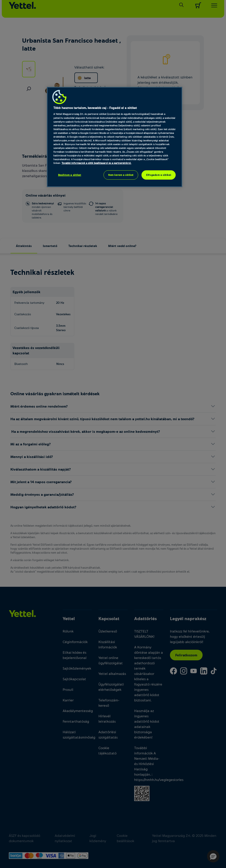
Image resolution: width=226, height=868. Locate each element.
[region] (115, 137)
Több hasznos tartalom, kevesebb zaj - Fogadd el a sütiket (95, 108)
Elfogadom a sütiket (159, 175)
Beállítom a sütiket (70, 175)
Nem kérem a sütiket (121, 175)
